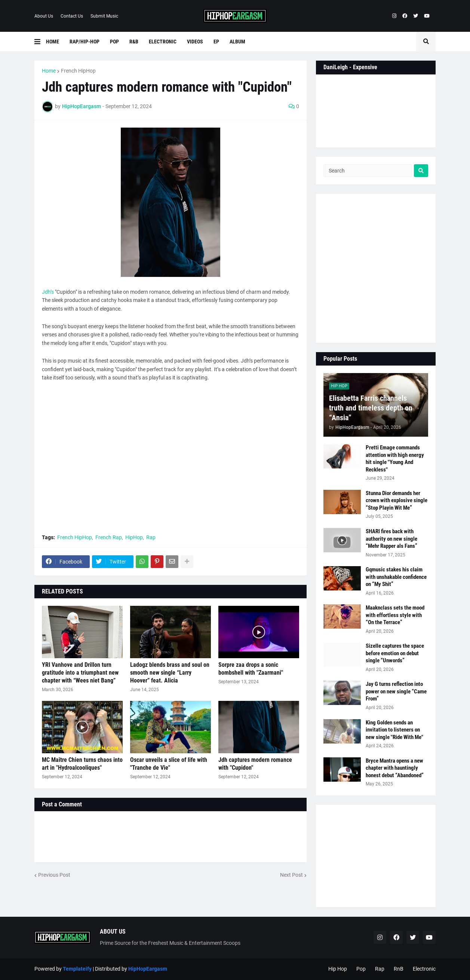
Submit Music (104, 16)
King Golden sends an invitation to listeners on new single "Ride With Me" (394, 730)
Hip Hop (338, 969)
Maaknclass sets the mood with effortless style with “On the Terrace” (395, 615)
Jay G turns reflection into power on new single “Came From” (396, 691)
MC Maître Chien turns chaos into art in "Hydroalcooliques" (82, 764)
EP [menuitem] (216, 42)
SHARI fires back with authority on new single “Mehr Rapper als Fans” (391, 539)
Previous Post (54, 875)
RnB (399, 969)
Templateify (77, 969)
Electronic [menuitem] (163, 42)
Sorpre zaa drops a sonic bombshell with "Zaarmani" (251, 669)
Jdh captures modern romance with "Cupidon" (255, 764)
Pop (361, 969)
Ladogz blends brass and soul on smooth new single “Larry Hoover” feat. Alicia (170, 673)
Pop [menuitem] (114, 42)
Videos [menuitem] (195, 42)
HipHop (134, 537)
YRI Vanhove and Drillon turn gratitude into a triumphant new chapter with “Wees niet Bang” (80, 673)
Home (49, 71)
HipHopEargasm (148, 969)
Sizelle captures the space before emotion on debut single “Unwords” (395, 653)
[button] (40, 42)
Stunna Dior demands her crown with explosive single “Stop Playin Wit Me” (397, 500)
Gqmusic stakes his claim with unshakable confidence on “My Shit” (396, 577)
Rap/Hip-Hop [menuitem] (85, 42)
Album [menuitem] (237, 42)
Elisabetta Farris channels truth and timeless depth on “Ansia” (371, 408)
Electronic (424, 969)
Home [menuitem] (53, 42)
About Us (44, 16)
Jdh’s (48, 292)
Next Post (291, 875)
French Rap (109, 537)
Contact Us (72, 16)
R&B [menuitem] (134, 42)
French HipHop (78, 71)
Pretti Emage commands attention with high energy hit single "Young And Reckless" (395, 459)
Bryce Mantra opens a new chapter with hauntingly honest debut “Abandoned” (395, 768)
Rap (151, 537)
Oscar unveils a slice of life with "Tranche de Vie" (169, 764)
